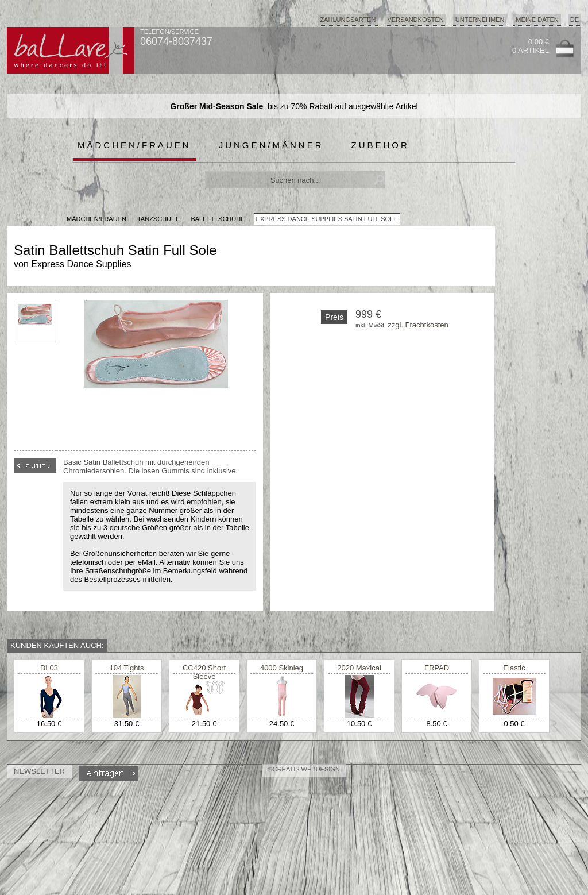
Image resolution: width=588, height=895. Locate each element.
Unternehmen (480, 20)
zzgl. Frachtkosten (418, 325)
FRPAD (437, 668)
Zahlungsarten (348, 20)
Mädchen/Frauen (134, 145)
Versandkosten (415, 20)
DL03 (49, 668)
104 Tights (127, 668)
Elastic (514, 668)
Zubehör (380, 145)
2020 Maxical (359, 668)
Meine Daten (537, 20)
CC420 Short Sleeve (204, 672)
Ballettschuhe (218, 219)
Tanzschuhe (158, 219)
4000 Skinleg (282, 668)
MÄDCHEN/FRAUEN (96, 219)
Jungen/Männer (271, 145)
